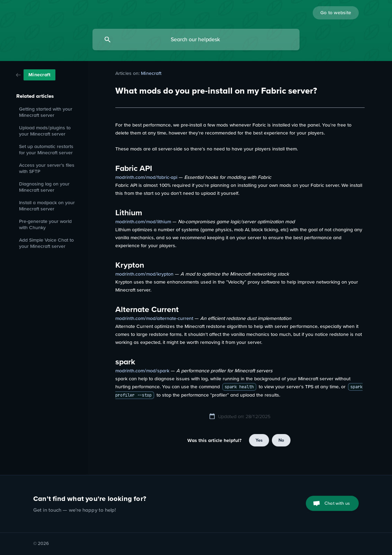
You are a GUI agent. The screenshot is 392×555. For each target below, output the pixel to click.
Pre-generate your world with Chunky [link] (45, 224)
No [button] (281, 440)
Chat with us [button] (337, 503)
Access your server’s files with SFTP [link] (47, 168)
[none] (336, 13)
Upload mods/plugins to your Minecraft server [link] (45, 131)
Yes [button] (259, 440)
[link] (36, 74)
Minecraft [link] (151, 73)
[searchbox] (196, 40)
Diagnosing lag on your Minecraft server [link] (44, 187)
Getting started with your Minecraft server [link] (46, 112)
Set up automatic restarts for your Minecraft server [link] (46, 150)
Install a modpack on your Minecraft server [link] (47, 206)
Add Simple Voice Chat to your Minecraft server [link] (46, 243)
